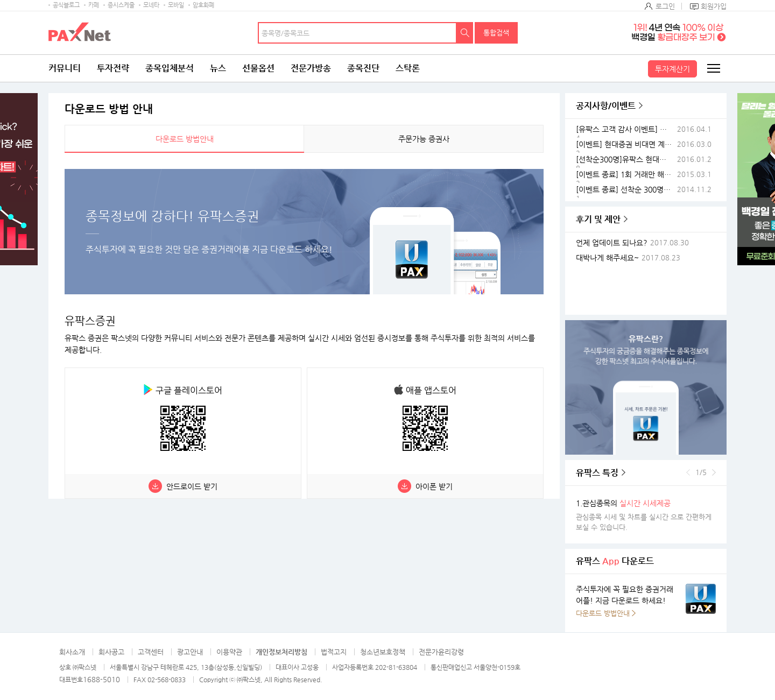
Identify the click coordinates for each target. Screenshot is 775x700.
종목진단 (363, 68)
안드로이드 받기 (192, 486)
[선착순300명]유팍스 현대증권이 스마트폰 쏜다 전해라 (625, 160)
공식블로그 (66, 5)
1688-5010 (101, 679)
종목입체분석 (170, 68)
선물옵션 (258, 68)
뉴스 (218, 68)
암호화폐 (203, 5)
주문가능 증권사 (424, 139)
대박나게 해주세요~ (607, 258)
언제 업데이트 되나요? (612, 243)
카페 (94, 5)
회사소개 (72, 652)
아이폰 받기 (434, 486)
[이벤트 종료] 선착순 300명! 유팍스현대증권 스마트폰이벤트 (625, 190)
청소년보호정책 (383, 652)
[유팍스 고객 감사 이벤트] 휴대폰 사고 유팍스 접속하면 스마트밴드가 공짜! (625, 129)
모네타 (151, 5)
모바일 (176, 5)
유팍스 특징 (597, 473)
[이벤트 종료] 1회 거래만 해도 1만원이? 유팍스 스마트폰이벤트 (625, 175)
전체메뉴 (713, 68)
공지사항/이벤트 (606, 106)
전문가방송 (311, 68)
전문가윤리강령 (441, 652)
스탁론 (408, 68)
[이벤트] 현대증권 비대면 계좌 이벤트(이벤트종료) (625, 144)
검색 (465, 33)
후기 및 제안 (598, 219)
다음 (714, 472)
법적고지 (334, 652)
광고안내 (190, 652)
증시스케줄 (121, 5)
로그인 (665, 6)
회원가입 (714, 6)
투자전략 (113, 68)
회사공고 (111, 652)
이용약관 (229, 652)
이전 (688, 472)
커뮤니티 (65, 68)
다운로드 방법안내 (185, 139)
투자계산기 (672, 69)
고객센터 (151, 652)
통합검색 (496, 33)
